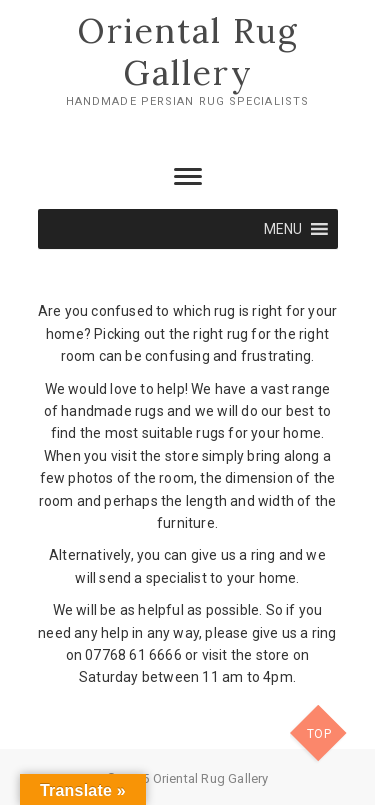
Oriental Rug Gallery (188, 51)
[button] (283, 229)
